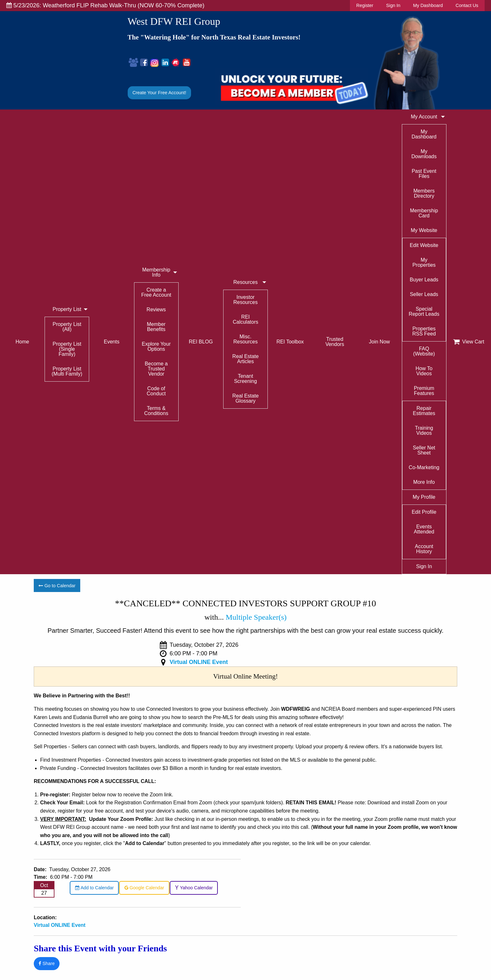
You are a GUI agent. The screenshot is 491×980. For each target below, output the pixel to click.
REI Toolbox (290, 342)
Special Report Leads (424, 311)
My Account (424, 117)
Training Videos (424, 430)
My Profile (424, 497)
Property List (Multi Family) (67, 371)
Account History (424, 549)
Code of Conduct (156, 391)
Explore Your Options (156, 346)
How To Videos (424, 371)
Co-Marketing (424, 467)
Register (365, 5)
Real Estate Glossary (246, 398)
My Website (424, 230)
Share (46, 963)
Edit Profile (424, 512)
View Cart (469, 342)
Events (112, 342)
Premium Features (424, 391)
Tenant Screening (245, 379)
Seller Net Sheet (424, 450)
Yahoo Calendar (194, 888)
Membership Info (156, 272)
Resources (245, 282)
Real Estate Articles (246, 359)
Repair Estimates (424, 411)
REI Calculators (245, 319)
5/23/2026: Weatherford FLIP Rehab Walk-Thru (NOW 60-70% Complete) (105, 5)
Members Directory (424, 193)
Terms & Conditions (156, 411)
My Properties (424, 262)
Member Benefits (156, 327)
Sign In (393, 5)
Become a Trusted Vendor (156, 369)
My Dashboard (428, 5)
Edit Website (424, 245)
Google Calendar (144, 888)
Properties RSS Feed (424, 331)
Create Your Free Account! (159, 93)
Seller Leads (424, 294)
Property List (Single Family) (67, 349)
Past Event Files (424, 174)
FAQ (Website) (424, 351)
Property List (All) (67, 327)
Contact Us (467, 5)
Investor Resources (245, 300)
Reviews (156, 310)
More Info (424, 482)
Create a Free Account (156, 292)
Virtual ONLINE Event (199, 662)
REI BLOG (201, 342)
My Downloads (424, 154)
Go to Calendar (57, 586)
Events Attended (424, 529)
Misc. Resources (245, 339)
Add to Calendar (94, 888)
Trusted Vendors (335, 342)
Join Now (380, 342)
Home (22, 342)
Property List (67, 309)
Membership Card (424, 213)
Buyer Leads (424, 280)
